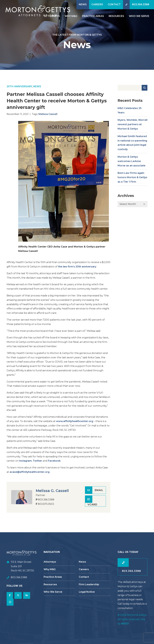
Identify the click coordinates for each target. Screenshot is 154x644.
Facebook (54, 464)
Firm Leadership (89, 584)
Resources (116, 16)
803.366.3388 (141, 4)
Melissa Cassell (48, 117)
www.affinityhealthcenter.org (75, 424)
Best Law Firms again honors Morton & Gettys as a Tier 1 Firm (132, 180)
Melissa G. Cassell (52, 494)
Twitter (37, 464)
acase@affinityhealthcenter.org (30, 475)
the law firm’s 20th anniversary (77, 270)
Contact (114, 4)
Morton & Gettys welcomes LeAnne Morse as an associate (132, 164)
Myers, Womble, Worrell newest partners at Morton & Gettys (132, 127)
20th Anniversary (19, 89)
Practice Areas (93, 16)
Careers (97, 4)
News (83, 4)
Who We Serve (139, 16)
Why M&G (71, 16)
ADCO (125, 624)
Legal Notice (87, 592)
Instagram (25, 464)
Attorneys (50, 562)
